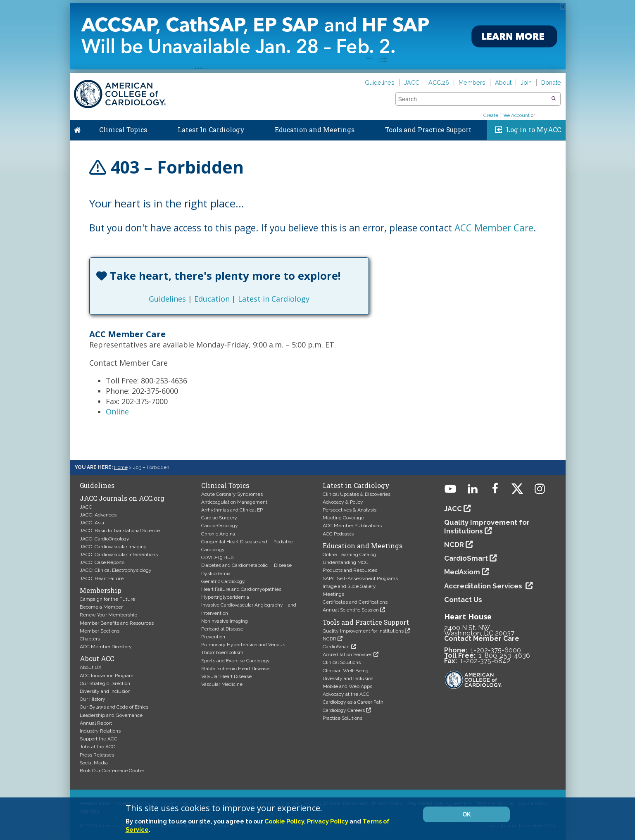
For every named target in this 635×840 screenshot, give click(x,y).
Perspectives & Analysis (350, 510)
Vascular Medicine (222, 684)
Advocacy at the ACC (346, 694)
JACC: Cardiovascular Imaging (113, 547)
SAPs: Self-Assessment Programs (360, 578)
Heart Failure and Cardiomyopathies (241, 589)
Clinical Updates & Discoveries (357, 494)
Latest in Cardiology (274, 299)
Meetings (333, 594)
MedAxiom (462, 572)
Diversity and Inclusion (105, 691)
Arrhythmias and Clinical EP (232, 510)
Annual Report (96, 723)
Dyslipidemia (216, 573)
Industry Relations (100, 731)
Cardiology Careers (344, 710)
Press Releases (97, 755)
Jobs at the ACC (98, 747)
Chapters (90, 639)
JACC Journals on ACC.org (122, 498)
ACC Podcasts (338, 534)
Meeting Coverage (343, 518)
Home (77, 128)
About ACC (97, 659)
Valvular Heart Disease (226, 676)
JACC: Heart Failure (102, 578)
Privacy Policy (328, 821)
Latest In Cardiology (211, 130)
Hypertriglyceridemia (225, 597)
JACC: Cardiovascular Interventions (119, 554)
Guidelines (380, 82)
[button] (554, 99)
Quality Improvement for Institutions (363, 631)
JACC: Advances (98, 515)
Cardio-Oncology (220, 526)
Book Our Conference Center (112, 771)
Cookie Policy (284, 821)
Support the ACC (99, 739)
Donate (551, 82)
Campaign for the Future (107, 599)
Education (212, 299)
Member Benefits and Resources (117, 623)
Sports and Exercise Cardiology (235, 661)
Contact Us (463, 600)
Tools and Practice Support (428, 130)
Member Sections (100, 631)
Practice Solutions (342, 718)
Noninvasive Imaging (225, 621)
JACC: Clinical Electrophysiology (116, 570)
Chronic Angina (218, 534)
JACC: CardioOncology (105, 539)
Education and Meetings (315, 130)
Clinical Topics (123, 130)
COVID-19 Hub (217, 557)
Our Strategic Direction (105, 683)
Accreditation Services (347, 654)
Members (472, 82)
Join (526, 82)
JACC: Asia (92, 523)
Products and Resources (350, 570)
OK (466, 814)
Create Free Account (507, 115)
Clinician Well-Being (346, 671)
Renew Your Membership (108, 615)
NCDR (329, 639)
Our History (93, 699)
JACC (412, 82)
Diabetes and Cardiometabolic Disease (246, 565)
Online (117, 412)
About (503, 82)
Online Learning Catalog (349, 554)
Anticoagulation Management (234, 502)
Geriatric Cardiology (223, 581)
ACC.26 (439, 82)
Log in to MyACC (534, 130)
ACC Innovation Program (107, 676)
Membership (101, 590)
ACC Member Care (494, 228)
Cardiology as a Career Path (353, 702)
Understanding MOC (346, 562)
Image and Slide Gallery (349, 586)
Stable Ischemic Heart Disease (235, 669)
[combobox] (473, 99)
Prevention (213, 637)
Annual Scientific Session (351, 610)
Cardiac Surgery (219, 518)
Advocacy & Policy (343, 502)
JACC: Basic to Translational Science (120, 531)
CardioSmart (336, 647)
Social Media (94, 763)
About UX (91, 667)
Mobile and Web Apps (347, 686)
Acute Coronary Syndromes (232, 494)
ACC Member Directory (106, 647)
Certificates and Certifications (355, 602)
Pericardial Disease (222, 629)
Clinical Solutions (342, 662)
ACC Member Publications (352, 526)
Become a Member (101, 607)
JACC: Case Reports (102, 562)
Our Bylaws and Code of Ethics (114, 707)
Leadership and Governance (111, 715)
